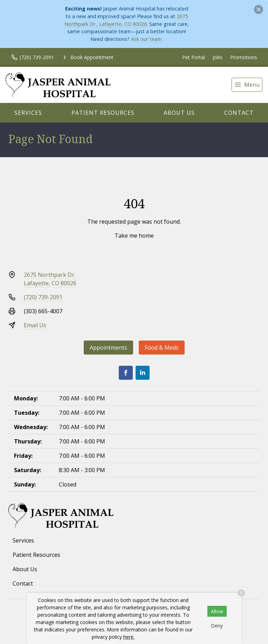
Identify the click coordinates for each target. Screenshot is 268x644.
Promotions (244, 57)
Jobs (218, 57)
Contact (239, 113)
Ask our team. (147, 39)
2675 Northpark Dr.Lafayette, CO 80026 (50, 279)
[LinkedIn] (143, 373)
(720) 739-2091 (43, 297)
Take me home (134, 236)
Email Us (35, 325)
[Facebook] (126, 373)
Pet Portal (194, 57)
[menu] (247, 85)
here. (129, 637)
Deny (217, 626)
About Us (179, 113)
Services (28, 113)
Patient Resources (103, 113)
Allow (217, 611)
